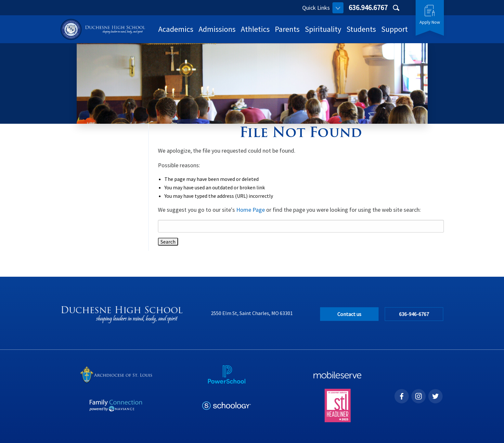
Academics (176, 29)
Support (394, 29)
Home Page (251, 210)
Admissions (217, 29)
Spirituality (323, 29)
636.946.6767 (368, 7)
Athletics (255, 29)
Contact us (349, 314)
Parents (287, 29)
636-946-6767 (414, 314)
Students (361, 29)
